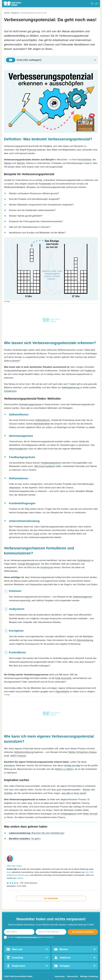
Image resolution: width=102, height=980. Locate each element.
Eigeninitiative (62, 692)
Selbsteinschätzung (24, 752)
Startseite (7, 13)
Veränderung (84, 560)
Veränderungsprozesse (30, 404)
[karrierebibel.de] (12, 4)
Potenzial (31, 150)
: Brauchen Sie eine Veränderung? (37, 833)
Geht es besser (12, 361)
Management (15, 13)
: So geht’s (25, 839)
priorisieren (9, 765)
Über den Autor (14, 866)
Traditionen (90, 371)
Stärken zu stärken (64, 769)
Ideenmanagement (18, 449)
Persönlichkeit (84, 160)
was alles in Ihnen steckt (74, 793)
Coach (36, 534)
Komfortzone (47, 567)
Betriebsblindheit (42, 424)
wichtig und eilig (72, 765)
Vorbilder (8, 793)
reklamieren (15, 488)
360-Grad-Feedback (44, 466)
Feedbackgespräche (51, 463)
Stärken (8, 163)
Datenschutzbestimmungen (27, 937)
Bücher (87, 790)
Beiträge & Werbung (89, 976)
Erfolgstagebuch (69, 814)
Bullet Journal (90, 814)
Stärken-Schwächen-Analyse (82, 752)
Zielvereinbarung (85, 640)
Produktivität (45, 184)
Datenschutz (72, 976)
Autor (9, 872)
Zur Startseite (51, 898)
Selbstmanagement (83, 597)
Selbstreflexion (43, 420)
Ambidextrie (10, 391)
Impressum (60, 976)
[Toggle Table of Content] (51, 60)
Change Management (28, 564)
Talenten (21, 163)
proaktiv (44, 692)
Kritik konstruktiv (63, 678)
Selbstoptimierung (71, 388)
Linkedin (20, 878)
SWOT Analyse (18, 756)
